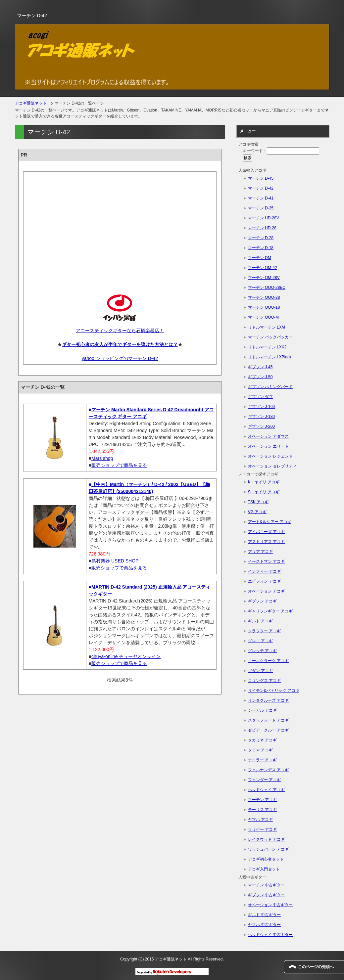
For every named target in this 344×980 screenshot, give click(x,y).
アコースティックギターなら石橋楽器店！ (120, 331)
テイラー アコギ (262, 760)
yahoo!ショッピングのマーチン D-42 (120, 358)
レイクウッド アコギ (266, 839)
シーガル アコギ (262, 710)
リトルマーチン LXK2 (267, 347)
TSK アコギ (258, 502)
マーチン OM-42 (263, 268)
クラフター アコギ (264, 631)
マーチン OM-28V (264, 278)
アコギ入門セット (264, 869)
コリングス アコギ (264, 681)
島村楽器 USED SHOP (115, 561)
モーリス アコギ (262, 810)
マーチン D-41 (261, 198)
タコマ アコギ (260, 750)
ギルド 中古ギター (264, 915)
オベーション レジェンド (270, 456)
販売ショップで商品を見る (119, 465)
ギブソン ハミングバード (270, 387)
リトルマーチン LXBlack (270, 357)
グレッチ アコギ (262, 651)
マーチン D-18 (261, 248)
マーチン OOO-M (263, 317)
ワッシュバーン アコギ (268, 849)
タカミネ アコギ (262, 740)
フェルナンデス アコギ (268, 770)
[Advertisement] (120, 227)
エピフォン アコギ (264, 581)
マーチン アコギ (262, 800)
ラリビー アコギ (262, 829)
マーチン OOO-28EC (267, 288)
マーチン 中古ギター (266, 885)
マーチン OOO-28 (264, 297)
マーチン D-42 (261, 188)
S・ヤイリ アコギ (264, 492)
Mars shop (102, 458)
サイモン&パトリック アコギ (274, 690)
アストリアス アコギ (266, 542)
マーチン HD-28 (262, 228)
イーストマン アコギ (266, 561)
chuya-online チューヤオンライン (126, 656)
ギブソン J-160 (261, 407)
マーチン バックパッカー (270, 337)
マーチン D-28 (261, 238)
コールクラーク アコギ (268, 661)
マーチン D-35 (261, 208)
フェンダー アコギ (264, 780)
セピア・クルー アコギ (268, 730)
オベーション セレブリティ (272, 466)
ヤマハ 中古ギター (264, 925)
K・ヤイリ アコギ (264, 482)
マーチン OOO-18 (264, 307)
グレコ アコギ (260, 641)
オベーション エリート (268, 446)
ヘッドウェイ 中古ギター (270, 935)
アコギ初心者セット (266, 859)
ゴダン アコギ (260, 671)
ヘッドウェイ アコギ (266, 790)
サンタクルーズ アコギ (268, 700)
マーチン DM (260, 258)
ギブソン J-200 (261, 426)
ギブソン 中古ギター (266, 895)
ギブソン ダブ (260, 397)
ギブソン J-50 (260, 377)
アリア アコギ (260, 552)
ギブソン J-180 (261, 417)
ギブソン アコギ (262, 601)
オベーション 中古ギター (270, 905)
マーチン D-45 (261, 178)
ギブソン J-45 (260, 367)
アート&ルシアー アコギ (270, 522)
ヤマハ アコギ (260, 820)
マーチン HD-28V (264, 218)
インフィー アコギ (264, 571)
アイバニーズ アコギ (266, 532)
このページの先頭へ (316, 967)
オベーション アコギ (266, 591)
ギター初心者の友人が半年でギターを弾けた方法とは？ (120, 344)
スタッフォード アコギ (268, 720)
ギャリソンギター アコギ (270, 611)
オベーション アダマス (268, 436)
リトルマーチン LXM (267, 327)
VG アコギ (257, 512)
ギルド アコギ (260, 621)
